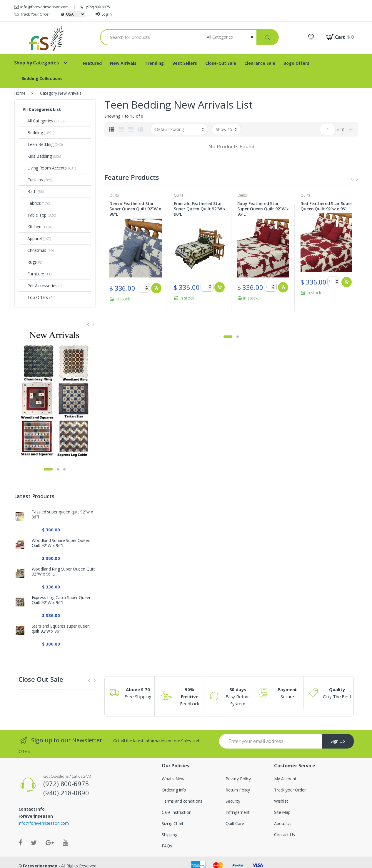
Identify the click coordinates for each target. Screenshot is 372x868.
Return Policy (238, 790)
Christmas (35, 250)
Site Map (282, 812)
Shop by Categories (36, 63)
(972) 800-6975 (95, 7)
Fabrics (32, 203)
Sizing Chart (173, 823)
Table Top (35, 215)
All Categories (38, 121)
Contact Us (285, 835)
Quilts (114, 195)
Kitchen (32, 227)
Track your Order (290, 790)
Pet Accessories (40, 286)
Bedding (33, 133)
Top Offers (35, 297)
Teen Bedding (38, 144)
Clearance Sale (260, 63)
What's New (173, 779)
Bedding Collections (42, 78)
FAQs (167, 846)
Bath (30, 191)
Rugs (30, 262)
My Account (285, 779)
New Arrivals (123, 63)
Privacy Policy (238, 779)
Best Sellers (185, 63)
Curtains (33, 180)
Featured (92, 63)
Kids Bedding (37, 156)
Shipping (170, 835)
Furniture (34, 274)
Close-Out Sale (221, 63)
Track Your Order (32, 14)
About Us (283, 823)
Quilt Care (235, 823)
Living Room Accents (45, 168)
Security (233, 801)
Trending (154, 63)
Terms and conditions (182, 801)
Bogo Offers (296, 63)
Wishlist (281, 801)
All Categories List (42, 109)
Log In (104, 14)
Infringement (237, 812)
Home (20, 93)
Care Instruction (177, 812)
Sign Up (338, 741)
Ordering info (174, 790)
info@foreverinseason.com (41, 7)
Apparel (32, 238)
